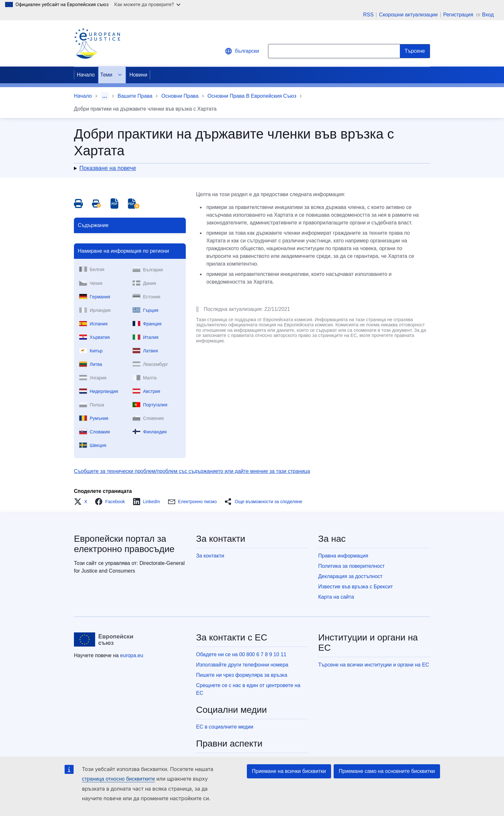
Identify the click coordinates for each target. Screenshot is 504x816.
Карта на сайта (336, 597)
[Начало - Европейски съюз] (104, 639)
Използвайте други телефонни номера (242, 665)
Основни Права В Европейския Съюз (252, 96)
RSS (368, 15)
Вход (488, 15)
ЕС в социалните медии (225, 727)
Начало (86, 75)
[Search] (415, 51)
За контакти (210, 556)
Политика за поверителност (351, 566)
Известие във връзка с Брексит (355, 587)
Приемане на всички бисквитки (289, 771)
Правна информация (343, 556)
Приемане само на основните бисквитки (387, 771)
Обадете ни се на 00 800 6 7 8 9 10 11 (241, 654)
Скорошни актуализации (408, 15)
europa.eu (132, 655)
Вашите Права (135, 96)
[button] (252, 168)
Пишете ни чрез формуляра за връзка (242, 675)
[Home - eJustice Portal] (97, 43)
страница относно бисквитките (118, 779)
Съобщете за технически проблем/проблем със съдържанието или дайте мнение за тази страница (192, 471)
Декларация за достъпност (350, 576)
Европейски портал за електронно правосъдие (124, 544)
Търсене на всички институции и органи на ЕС (374, 665)
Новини (138, 75)
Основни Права (180, 96)
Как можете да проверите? (147, 4)
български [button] (242, 51)
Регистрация (459, 15)
